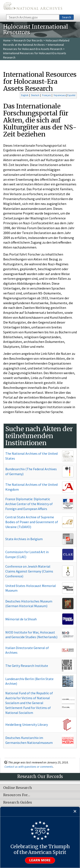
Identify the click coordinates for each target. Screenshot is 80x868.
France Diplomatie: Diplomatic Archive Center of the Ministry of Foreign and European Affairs (29, 504)
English (25, 95)
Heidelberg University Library (27, 725)
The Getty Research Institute (27, 666)
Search (67, 17)
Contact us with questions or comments (29, 767)
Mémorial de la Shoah (21, 619)
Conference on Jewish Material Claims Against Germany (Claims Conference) (29, 571)
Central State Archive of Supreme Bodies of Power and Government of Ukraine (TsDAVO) (32, 522)
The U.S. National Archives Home (33, 7)
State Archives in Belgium (24, 539)
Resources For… (17, 795)
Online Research (17, 788)
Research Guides (18, 803)
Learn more (40, 860)
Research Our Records (28, 40)
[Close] (75, 812)
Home (7, 40)
